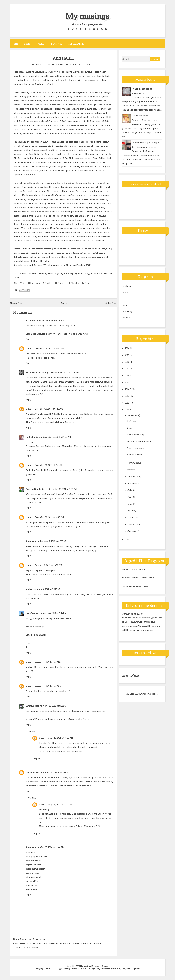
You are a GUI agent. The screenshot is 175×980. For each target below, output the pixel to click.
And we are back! (135, 448)
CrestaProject (49, 968)
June (130, 497)
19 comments (87, 64)
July (130, 490)
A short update (135, 455)
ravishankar (32, 613)
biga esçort (31, 885)
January (132, 531)
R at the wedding (136, 435)
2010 (127, 539)
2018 (127, 362)
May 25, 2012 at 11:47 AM (60, 804)
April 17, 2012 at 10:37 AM (61, 738)
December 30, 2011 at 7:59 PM (63, 489)
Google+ (61, 283)
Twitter (48, 283)
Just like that (62, 64)
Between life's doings (37, 372)
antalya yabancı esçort (38, 856)
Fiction (28, 44)
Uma (28, 348)
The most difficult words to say (138, 578)
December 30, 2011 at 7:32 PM (57, 437)
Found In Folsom (35, 772)
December (132, 415)
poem (125, 305)
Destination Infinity (37, 489)
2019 (127, 355)
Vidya (29, 589)
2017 (127, 369)
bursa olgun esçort (35, 869)
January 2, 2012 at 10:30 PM (48, 565)
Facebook (34, 283)
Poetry (41, 44)
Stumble (74, 283)
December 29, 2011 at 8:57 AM (50, 320)
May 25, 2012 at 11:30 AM (57, 772)
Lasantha (75, 968)
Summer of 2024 (133, 614)
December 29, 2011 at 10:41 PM (49, 348)
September (133, 476)
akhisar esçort (33, 877)
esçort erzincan (34, 865)
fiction (125, 292)
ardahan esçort (34, 861)
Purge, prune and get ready (136, 586)
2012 (127, 403)
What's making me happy (146, 143)
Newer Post (16, 303)
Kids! (129, 428)
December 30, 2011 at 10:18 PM (49, 517)
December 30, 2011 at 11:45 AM (65, 372)
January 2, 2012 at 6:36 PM (53, 541)
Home (15, 44)
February (132, 524)
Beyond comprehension (139, 441)
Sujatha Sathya (34, 706)
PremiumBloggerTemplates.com (95, 968)
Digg (86, 283)
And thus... (63, 58)
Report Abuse (131, 675)
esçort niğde (32, 881)
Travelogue (56, 44)
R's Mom (30, 320)
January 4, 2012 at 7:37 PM (48, 686)
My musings (87, 16)
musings (126, 286)
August (131, 483)
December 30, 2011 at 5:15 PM (49, 409)
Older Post (111, 303)
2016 (127, 375)
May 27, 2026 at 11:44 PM (52, 847)
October (131, 470)
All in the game (140, 116)
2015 (127, 382)
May (130, 504)
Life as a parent (76, 44)
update (73, 64)
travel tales (128, 318)
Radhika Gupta (34, 437)
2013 (127, 396)
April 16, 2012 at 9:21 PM (55, 706)
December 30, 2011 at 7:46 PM (49, 465)
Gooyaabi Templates (130, 968)
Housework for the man (134, 569)
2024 (127, 348)
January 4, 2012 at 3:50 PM (53, 613)
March (131, 517)
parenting (127, 311)
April (130, 511)
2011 (127, 410)
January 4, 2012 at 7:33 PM (48, 662)
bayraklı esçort (33, 873)
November (133, 463)
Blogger (153, 694)
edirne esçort (32, 889)
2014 (127, 389)
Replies (32, 731)
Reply (29, 339)
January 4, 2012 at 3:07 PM (46, 589)
